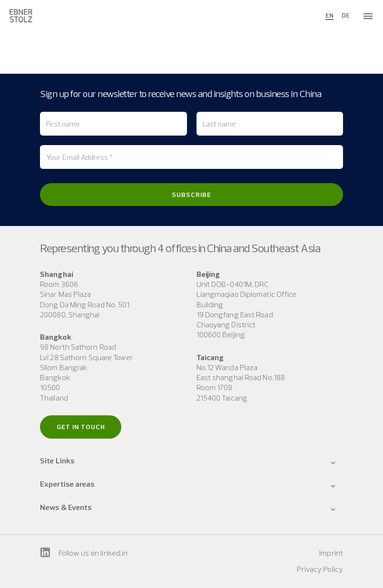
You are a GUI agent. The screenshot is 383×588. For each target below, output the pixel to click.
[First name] (113, 124)
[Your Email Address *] (191, 157)
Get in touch (81, 427)
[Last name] (270, 124)
